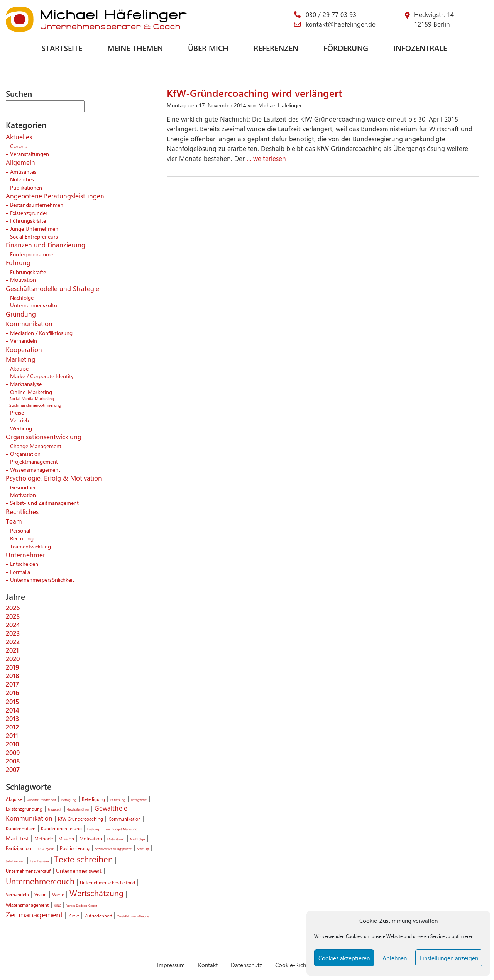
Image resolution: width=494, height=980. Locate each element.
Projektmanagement (34, 461)
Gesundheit (24, 487)
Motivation (23, 279)
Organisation (25, 454)
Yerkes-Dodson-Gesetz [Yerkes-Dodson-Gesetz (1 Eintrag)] (82, 905)
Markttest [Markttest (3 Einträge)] (17, 838)
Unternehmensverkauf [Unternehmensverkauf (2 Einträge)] (28, 871)
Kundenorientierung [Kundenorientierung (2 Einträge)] (61, 828)
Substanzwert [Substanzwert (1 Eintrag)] (15, 861)
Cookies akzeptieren (344, 958)
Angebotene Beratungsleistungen (55, 196)
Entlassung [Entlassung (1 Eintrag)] (118, 800)
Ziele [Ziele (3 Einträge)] (74, 915)
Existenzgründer (29, 213)
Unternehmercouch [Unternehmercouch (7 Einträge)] (40, 881)
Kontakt (208, 965)
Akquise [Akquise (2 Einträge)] (14, 799)
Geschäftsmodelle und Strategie (52, 288)
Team (14, 521)
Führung (18, 262)
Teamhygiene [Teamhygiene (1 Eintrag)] (39, 861)
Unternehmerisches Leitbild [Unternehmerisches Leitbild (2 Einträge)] (107, 882)
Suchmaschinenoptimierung (35, 405)
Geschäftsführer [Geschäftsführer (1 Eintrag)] (78, 809)
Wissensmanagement (35, 469)
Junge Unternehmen (34, 228)
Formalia (20, 572)
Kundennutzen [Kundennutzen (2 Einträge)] (21, 828)
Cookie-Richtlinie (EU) (303, 965)
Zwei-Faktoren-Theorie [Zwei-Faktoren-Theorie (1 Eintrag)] (133, 916)
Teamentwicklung (30, 546)
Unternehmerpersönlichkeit (42, 579)
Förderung (346, 48)
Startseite (62, 48)
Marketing (21, 359)
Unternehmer (25, 555)
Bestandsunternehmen (37, 205)
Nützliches (22, 179)
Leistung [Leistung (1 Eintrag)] (93, 829)
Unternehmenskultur (35, 305)
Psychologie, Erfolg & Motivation (54, 478)
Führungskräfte (28, 220)
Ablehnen (395, 958)
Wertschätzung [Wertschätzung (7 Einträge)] (96, 893)
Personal (20, 530)
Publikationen (26, 187)
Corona (19, 146)
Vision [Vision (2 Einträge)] (41, 894)
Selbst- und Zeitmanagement (44, 503)
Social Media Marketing (32, 399)
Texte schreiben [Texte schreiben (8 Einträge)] (83, 859)
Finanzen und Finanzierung (46, 245)
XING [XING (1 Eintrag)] (58, 905)
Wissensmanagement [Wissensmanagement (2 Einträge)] (27, 905)
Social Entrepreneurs (34, 236)
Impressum (171, 965)
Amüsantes (23, 171)
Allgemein (20, 162)
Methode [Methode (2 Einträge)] (44, 838)
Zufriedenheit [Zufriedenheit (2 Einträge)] (98, 916)
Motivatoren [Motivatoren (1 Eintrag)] (116, 839)
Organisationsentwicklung (44, 437)
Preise (17, 412)
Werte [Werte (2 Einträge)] (58, 894)
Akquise (19, 368)
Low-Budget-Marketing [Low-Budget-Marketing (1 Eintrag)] (121, 829)
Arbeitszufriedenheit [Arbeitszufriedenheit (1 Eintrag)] (42, 800)
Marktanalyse (26, 384)
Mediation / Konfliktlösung (41, 333)
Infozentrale (420, 48)
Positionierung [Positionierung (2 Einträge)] (75, 848)
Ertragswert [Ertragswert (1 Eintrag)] (139, 800)
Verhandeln (24, 340)
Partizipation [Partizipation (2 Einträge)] (19, 848)
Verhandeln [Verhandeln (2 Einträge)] (17, 894)
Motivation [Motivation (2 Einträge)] (91, 838)
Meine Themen (135, 48)
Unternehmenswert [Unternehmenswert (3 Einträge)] (79, 870)
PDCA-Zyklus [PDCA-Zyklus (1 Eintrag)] (46, 849)
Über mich (208, 48)
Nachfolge (22, 297)
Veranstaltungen (30, 154)
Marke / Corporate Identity (42, 376)
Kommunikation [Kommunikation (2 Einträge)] (125, 819)
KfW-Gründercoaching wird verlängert (254, 93)
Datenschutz (246, 965)
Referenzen (276, 48)
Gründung (21, 314)
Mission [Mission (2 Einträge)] (66, 838)
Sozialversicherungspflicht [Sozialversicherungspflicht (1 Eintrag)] (113, 849)
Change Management (36, 446)
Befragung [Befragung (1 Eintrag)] (69, 800)
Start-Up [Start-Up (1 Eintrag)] (143, 849)
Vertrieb (19, 420)
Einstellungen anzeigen (449, 958)
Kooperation (24, 349)
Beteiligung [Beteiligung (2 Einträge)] (93, 799)
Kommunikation (29, 323)
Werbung (21, 428)
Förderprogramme (32, 254)
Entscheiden (24, 564)
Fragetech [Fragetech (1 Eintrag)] (55, 809)
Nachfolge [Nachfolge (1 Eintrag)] (137, 839)
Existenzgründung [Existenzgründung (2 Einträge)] (24, 809)
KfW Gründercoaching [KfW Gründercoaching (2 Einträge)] (80, 819)
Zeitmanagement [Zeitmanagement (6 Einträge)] (34, 914)
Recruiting (22, 538)
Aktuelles (19, 137)
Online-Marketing (31, 392)
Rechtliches (22, 511)
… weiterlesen (265, 158)
